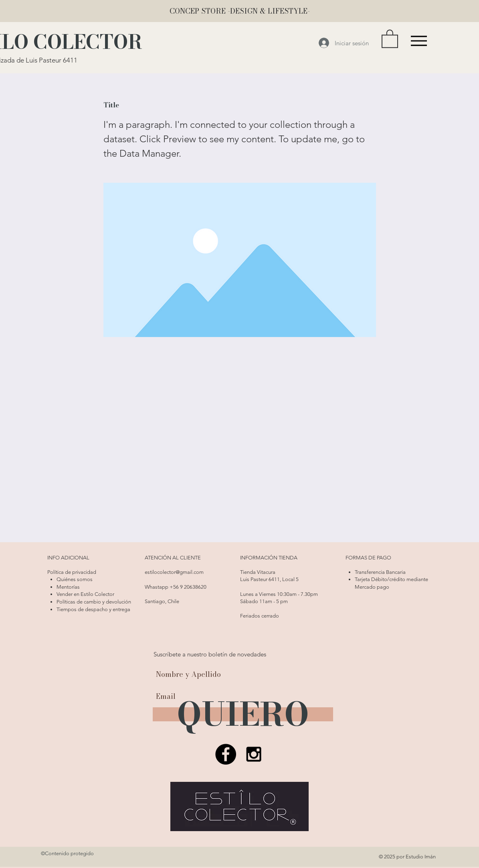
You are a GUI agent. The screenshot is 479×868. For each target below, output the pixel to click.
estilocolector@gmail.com (174, 572)
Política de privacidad (72, 572)
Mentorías (68, 587)
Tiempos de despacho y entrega (93, 609)
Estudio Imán (421, 857)
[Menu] (419, 41)
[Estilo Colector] (254, 754)
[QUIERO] (243, 714)
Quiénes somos (75, 579)
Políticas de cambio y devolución (94, 602)
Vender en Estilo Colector (85, 594)
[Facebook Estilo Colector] (226, 754)
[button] (390, 38)
